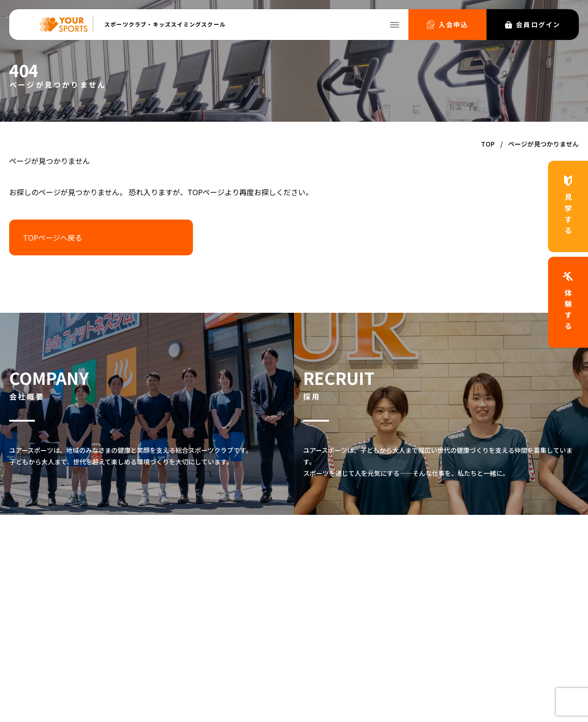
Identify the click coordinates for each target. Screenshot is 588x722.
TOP (488, 144)
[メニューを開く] (395, 25)
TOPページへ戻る (53, 237)
